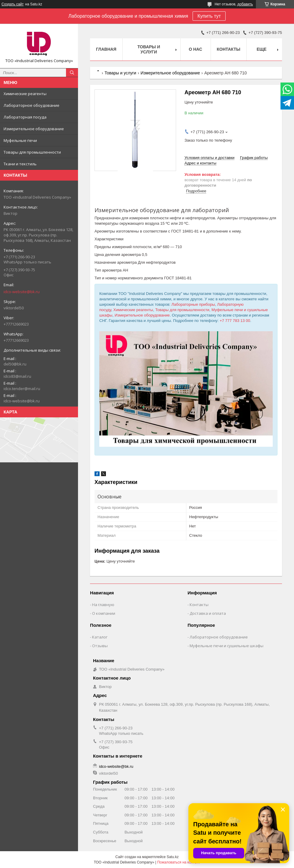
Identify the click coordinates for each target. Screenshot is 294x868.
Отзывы (100, 646)
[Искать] (72, 73)
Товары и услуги (149, 49)
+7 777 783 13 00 (235, 321)
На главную (103, 605)
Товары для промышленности (32, 152)
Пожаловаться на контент (179, 862)
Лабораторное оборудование (219, 637)
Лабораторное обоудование (31, 105)
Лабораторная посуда (25, 117)
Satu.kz (172, 857)
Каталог (100, 637)
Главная (106, 49)
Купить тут (209, 16)
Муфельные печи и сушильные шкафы (226, 646)
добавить (245, 4)
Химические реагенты (25, 94)
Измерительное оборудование (34, 129)
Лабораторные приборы (193, 304)
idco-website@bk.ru (22, 292)
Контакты (229, 49)
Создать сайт (13, 4)
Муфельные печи (20, 140)
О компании (104, 613)
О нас (195, 49)
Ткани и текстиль (20, 164)
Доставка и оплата (208, 613)
